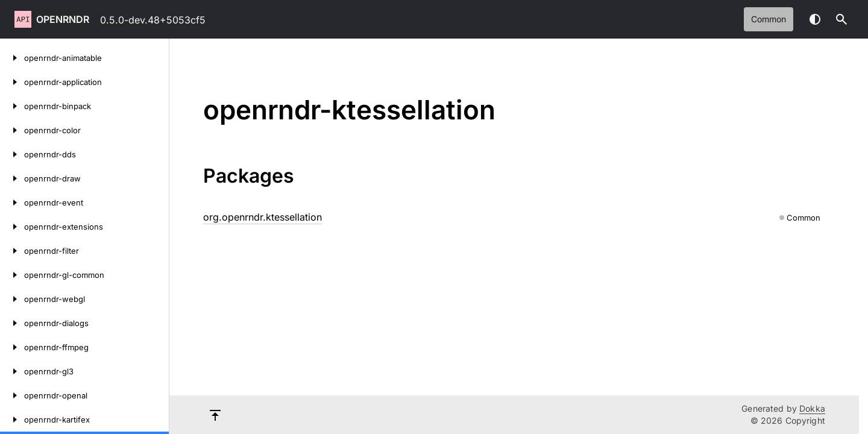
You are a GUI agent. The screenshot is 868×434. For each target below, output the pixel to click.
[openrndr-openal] (12, 395)
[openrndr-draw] (12, 178)
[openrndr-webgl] (12, 299)
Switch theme (815, 19)
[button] (841, 19)
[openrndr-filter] (12, 251)
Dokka (812, 408)
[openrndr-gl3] (12, 371)
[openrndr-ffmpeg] (12, 347)
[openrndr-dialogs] (12, 323)
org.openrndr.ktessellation (263, 217)
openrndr (63, 19)
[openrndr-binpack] (12, 106)
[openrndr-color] (12, 130)
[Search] (841, 19)
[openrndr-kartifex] (12, 420)
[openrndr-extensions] (12, 227)
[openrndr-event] (12, 203)
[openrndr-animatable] (12, 58)
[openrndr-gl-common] (12, 275)
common (769, 19)
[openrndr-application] (12, 82)
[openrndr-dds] (12, 154)
